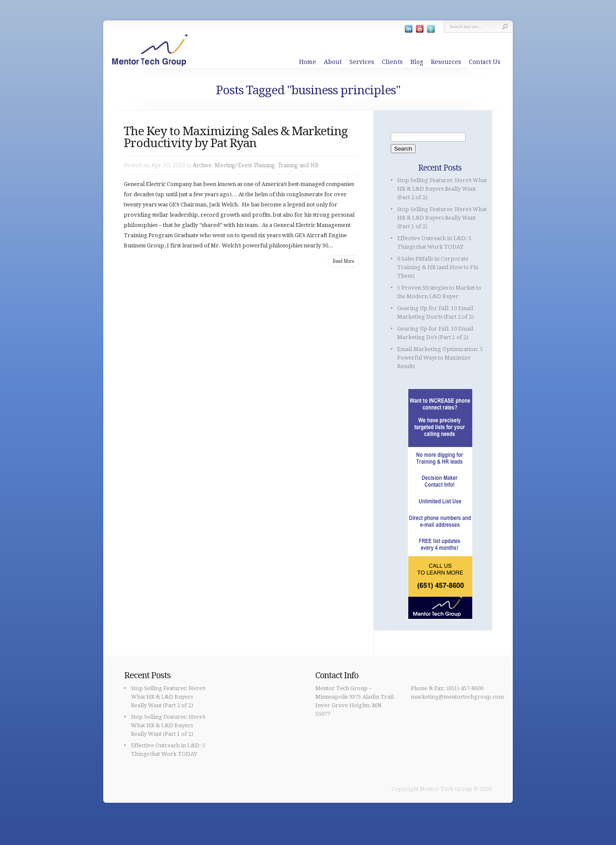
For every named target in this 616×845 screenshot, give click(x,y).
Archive (202, 165)
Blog (417, 62)
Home (308, 62)
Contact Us (485, 62)
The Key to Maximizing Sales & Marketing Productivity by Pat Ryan (236, 137)
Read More (343, 261)
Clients (392, 62)
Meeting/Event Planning (245, 165)
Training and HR (298, 165)
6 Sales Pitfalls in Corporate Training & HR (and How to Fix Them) (438, 267)
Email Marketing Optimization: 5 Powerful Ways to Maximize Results (440, 358)
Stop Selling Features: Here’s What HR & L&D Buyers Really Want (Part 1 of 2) (442, 218)
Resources (446, 62)
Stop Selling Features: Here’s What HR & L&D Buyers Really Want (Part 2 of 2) (442, 189)
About (333, 62)
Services (362, 62)
